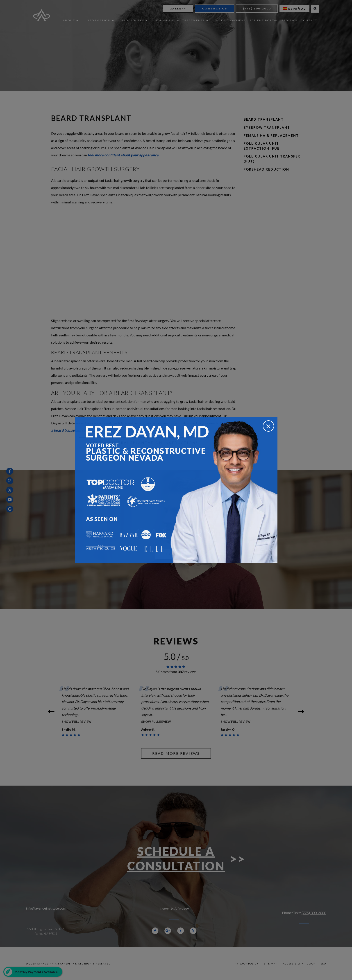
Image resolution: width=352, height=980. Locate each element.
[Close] (268, 426)
